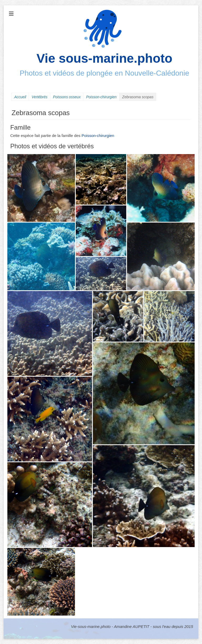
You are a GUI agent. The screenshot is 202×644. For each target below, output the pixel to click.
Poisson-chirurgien (101, 97)
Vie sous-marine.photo (105, 58)
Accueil (20, 97)
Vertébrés (39, 97)
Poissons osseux (67, 97)
